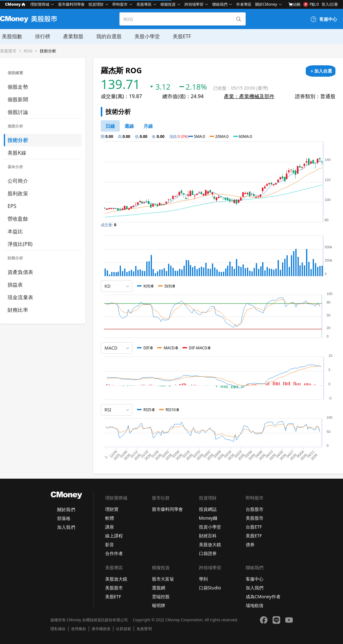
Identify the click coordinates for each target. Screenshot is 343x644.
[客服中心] (324, 19)
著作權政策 (101, 629)
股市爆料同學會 (71, 4)
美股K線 (17, 153)
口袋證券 (208, 553)
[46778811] (110, 126)
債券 (250, 544)
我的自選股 (106, 36)
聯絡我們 (220, 4)
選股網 (159, 588)
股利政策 (18, 193)
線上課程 (114, 536)
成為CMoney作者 (263, 597)
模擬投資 (168, 4)
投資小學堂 (210, 527)
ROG (28, 51)
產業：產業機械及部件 (249, 96)
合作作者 (114, 553)
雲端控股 (161, 597)
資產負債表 (20, 272)
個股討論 (18, 112)
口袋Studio (210, 588)
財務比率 (18, 310)
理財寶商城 (40, 4)
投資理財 (96, 4)
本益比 (15, 231)
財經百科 (208, 536)
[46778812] (129, 126)
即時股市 (120, 4)
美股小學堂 (144, 36)
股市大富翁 (163, 579)
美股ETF (178, 36)
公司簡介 (18, 181)
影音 (110, 544)
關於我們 (66, 509)
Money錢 (208, 518)
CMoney (15, 4)
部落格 (64, 518)
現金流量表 (20, 297)
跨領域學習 (194, 4)
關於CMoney (266, 4)
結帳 (294, 4)
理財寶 (112, 509)
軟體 (110, 518)
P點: (311, 4)
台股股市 (255, 509)
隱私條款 (58, 629)
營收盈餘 (18, 219)
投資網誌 (208, 509)
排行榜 (40, 36)
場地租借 (255, 605)
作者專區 (244, 4)
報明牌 (159, 605)
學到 (203, 579)
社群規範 (123, 629)
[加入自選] (321, 71)
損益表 (15, 285)
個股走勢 (18, 87)
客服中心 (255, 579)
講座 (110, 527)
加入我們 (66, 527)
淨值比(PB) (20, 244)
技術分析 (48, 51)
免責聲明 (144, 629)
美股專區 (144, 4)
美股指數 (10, 36)
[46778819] (148, 126)
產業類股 (71, 36)
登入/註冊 (330, 4)
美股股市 (8, 51)
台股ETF (254, 527)
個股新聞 (18, 99)
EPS (12, 206)
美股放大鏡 (210, 544)
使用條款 (79, 629)
